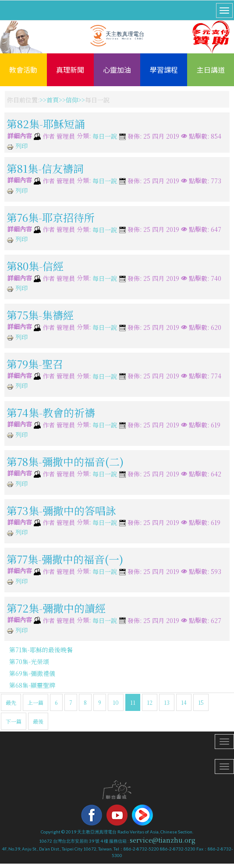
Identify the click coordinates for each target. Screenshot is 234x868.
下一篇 (14, 721)
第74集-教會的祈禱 (51, 412)
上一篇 (35, 702)
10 (116, 702)
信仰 (72, 100)
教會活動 (23, 70)
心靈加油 (117, 70)
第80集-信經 (35, 266)
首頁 (53, 100)
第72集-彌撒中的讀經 (56, 608)
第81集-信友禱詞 (45, 168)
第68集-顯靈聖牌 (32, 685)
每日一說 (105, 136)
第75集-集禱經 (40, 315)
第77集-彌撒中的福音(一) (65, 559)
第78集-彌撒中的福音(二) (65, 461)
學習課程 (164, 70)
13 (167, 702)
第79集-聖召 (35, 363)
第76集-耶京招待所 (51, 217)
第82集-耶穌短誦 (46, 124)
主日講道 (211, 70)
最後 (38, 721)
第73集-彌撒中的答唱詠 (61, 510)
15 (201, 702)
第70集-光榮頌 (29, 661)
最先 (11, 702)
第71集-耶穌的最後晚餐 (41, 650)
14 (184, 702)
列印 (17, 146)
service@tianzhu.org (163, 840)
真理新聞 (70, 70)
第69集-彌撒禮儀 (32, 673)
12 (150, 702)
